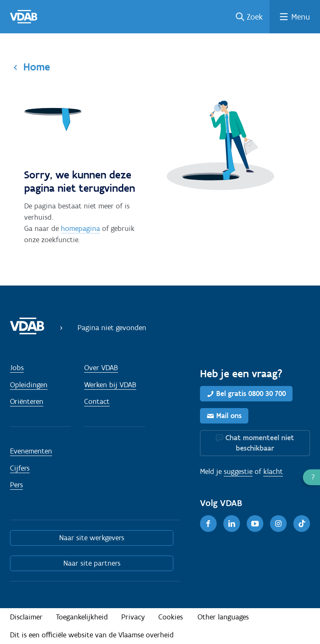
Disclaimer (26, 617)
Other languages (223, 617)
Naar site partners (92, 563)
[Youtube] (255, 524)
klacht (273, 471)
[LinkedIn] (232, 524)
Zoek (255, 17)
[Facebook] (208, 524)
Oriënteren (27, 401)
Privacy (133, 617)
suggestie (238, 471)
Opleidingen (29, 385)
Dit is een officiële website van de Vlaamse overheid (92, 635)
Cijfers (20, 468)
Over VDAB (101, 368)
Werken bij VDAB (110, 385)
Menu (301, 17)
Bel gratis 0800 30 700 (251, 393)
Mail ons (229, 416)
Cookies (171, 617)
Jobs (17, 368)
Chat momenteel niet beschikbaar (260, 443)
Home (37, 67)
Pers (16, 485)
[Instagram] (278, 524)
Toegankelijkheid (82, 617)
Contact (97, 401)
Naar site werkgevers (92, 538)
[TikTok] (302, 524)
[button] (311, 477)
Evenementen (31, 451)
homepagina (80, 228)
